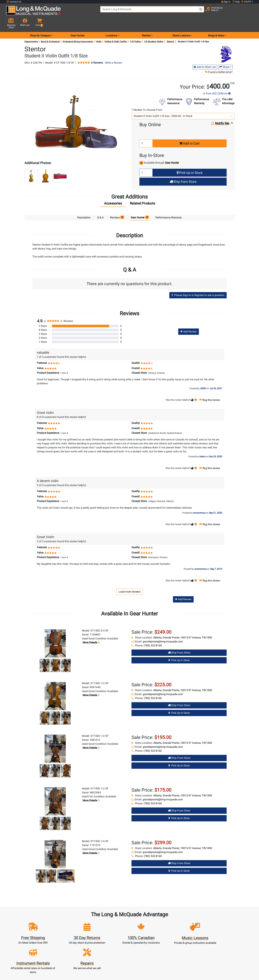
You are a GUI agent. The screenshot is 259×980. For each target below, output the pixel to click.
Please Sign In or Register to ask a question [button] (198, 283)
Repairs (114, 978)
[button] (250, 12)
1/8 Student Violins (153, 30)
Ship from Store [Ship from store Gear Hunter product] (179, 641)
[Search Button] (188, 12)
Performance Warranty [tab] (169, 206)
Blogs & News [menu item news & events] (216, 24)
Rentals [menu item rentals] (146, 24)
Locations (175, 970)
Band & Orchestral (50, 30)
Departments (31, 30)
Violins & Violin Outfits (116, 30)
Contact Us (14, 2)
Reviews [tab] (117, 206)
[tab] (113, 192)
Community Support (145, 966)
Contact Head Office (175, 974)
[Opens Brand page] (227, 43)
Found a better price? (219, 60)
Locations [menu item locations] (111, 24)
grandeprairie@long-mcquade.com (163, 630)
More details (91, 631)
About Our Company (145, 970)
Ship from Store (183, 170)
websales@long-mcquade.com (28, 970)
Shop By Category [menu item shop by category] (40, 24)
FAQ (175, 966)
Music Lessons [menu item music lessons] (181, 24)
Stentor (170, 30)
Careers (175, 978)
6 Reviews (97, 51)
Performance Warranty (145, 974)
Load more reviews (130, 580)
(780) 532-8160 (153, 634)
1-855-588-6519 (19, 966)
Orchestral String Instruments (78, 30)
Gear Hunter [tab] (140, 206)
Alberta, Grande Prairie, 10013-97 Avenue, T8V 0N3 (183, 626)
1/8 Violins (135, 30)
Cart (84, 974)
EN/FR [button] (246, 2)
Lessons (114, 974)
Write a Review (113, 51)
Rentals (114, 970)
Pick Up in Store (190, 161)
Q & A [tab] (100, 206)
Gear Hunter (77, 24)
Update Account (84, 978)
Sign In (84, 966)
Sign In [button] (226, 2)
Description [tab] (84, 206)
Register (84, 970)
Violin (99, 30)
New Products (114, 966)
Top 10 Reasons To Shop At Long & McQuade (223, 945)
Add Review (189, 320)
